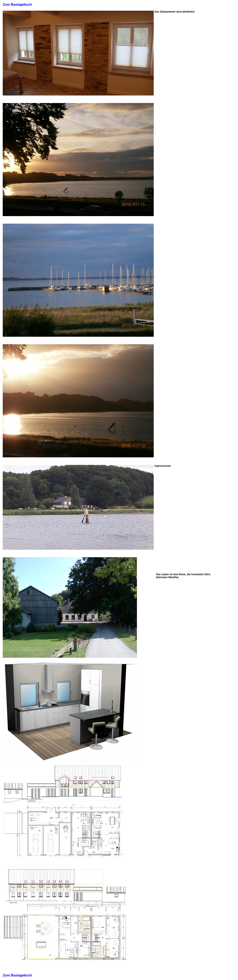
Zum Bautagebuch (17, 5)
